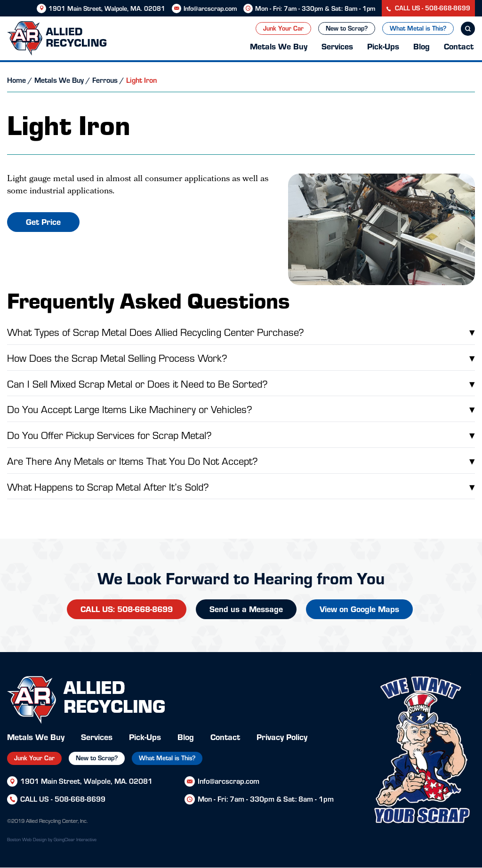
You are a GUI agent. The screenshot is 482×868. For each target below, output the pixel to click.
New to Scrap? (347, 28)
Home (16, 80)
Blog (422, 46)
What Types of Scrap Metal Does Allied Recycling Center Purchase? (241, 332)
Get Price (43, 221)
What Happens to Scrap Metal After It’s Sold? (241, 486)
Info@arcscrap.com (210, 8)
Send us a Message (246, 609)
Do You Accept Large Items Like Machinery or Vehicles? (241, 409)
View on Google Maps (359, 609)
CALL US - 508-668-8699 (428, 8)
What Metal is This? (418, 28)
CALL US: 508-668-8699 (127, 609)
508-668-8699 (80, 799)
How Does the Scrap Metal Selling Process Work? (241, 358)
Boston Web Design (27, 839)
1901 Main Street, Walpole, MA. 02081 (107, 8)
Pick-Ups (383, 46)
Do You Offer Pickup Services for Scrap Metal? (241, 435)
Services (337, 46)
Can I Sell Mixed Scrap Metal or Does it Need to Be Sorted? (241, 383)
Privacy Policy (282, 737)
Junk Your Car (283, 28)
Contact (459, 46)
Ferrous (105, 80)
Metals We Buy (279, 46)
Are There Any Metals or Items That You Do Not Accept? (241, 461)
